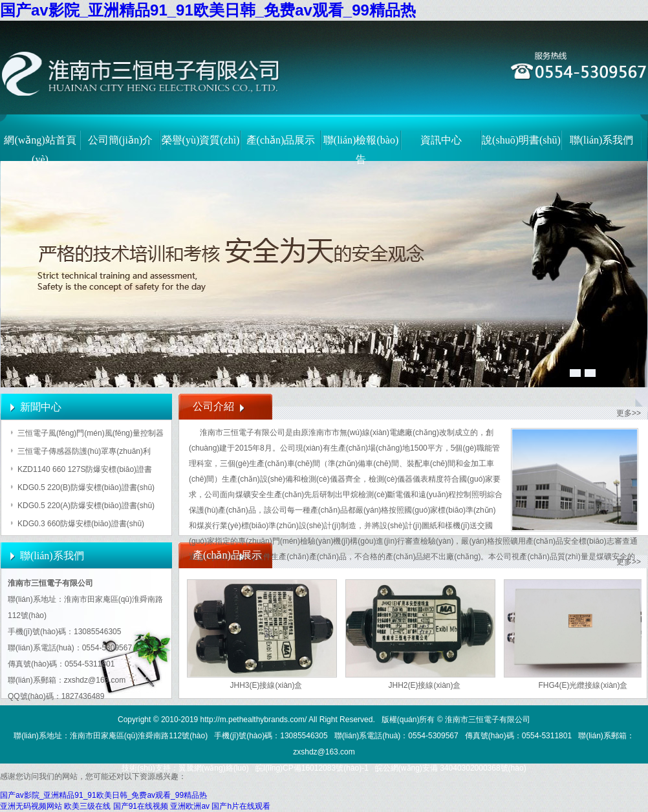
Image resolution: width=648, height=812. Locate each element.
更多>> (629, 413)
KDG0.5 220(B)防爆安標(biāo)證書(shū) (86, 487)
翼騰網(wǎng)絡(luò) (214, 768)
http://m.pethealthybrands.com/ (254, 720)
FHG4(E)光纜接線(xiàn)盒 (583, 685)
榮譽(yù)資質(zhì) (201, 140)
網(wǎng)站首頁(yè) (40, 147)
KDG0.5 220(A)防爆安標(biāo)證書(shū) (86, 506)
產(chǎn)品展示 (281, 140)
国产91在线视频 (141, 806)
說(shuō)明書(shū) (521, 140)
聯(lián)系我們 (602, 140)
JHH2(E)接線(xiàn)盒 (424, 685)
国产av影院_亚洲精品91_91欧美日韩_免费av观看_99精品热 (208, 10)
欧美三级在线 (87, 806)
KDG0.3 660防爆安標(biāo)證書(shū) (81, 524)
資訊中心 (441, 140)
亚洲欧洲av (190, 806)
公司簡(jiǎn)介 (121, 140)
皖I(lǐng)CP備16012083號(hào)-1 (312, 768)
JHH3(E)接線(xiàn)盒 (266, 685)
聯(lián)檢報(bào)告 (361, 147)
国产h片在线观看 (241, 806)
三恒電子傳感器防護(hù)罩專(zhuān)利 (84, 451)
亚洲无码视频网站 (31, 806)
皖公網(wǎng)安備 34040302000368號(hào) (451, 768)
